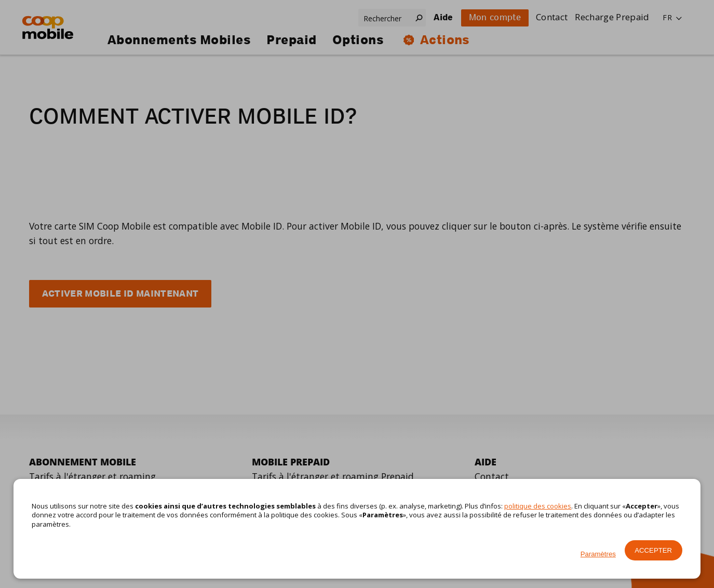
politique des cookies (538, 506)
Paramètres (598, 554)
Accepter (653, 550)
